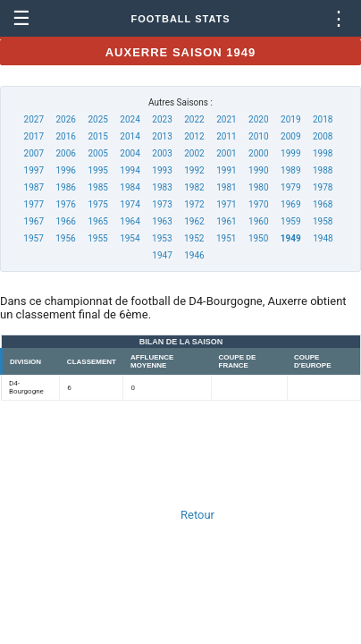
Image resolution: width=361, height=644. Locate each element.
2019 (290, 119)
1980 (258, 187)
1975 (97, 204)
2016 (65, 136)
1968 (323, 204)
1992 (194, 170)
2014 (130, 136)
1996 (65, 170)
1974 (130, 204)
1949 (291, 238)
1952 (194, 238)
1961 (226, 221)
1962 (194, 221)
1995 (97, 170)
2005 (97, 153)
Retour (197, 515)
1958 (323, 221)
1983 (162, 187)
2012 (194, 136)
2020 (258, 119)
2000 (258, 153)
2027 (34, 119)
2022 (194, 119)
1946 (194, 255)
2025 (97, 119)
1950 (258, 238)
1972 (194, 204)
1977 (34, 204)
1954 (130, 238)
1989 (290, 170)
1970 (258, 204)
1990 (258, 170)
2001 (226, 153)
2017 (34, 136)
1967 (34, 221)
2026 (65, 119)
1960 (258, 221)
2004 (130, 153)
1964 (130, 221)
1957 (33, 238)
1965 (97, 221)
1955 (97, 238)
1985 (97, 187)
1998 (323, 153)
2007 (34, 153)
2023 (162, 119)
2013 (162, 136)
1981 (226, 187)
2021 (226, 119)
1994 (130, 170)
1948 (323, 238)
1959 (290, 221)
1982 (194, 187)
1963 (162, 221)
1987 (34, 187)
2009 (290, 136)
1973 (162, 204)
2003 (162, 153)
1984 (130, 187)
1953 (162, 238)
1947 (162, 255)
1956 (65, 238)
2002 (194, 153)
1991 (226, 170)
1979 (290, 187)
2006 (65, 153)
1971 (226, 204)
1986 (65, 187)
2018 (323, 119)
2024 (130, 119)
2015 (97, 136)
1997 (34, 170)
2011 (226, 136)
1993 (162, 170)
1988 (323, 170)
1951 (226, 238)
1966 (65, 221)
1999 (290, 153)
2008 (323, 136)
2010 (258, 136)
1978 (323, 187)
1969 (290, 204)
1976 (65, 204)
